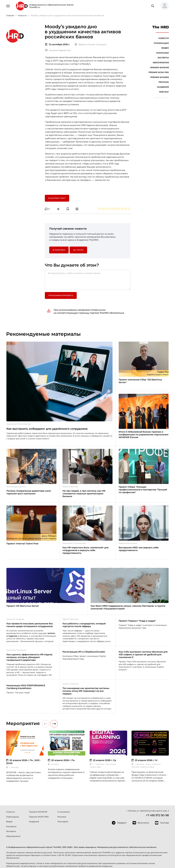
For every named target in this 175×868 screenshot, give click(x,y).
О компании (64, 812)
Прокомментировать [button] (61, 295)
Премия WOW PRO (159, 72)
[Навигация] (8, 6)
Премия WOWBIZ (159, 77)
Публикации (161, 43)
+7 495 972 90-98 (157, 815)
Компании (163, 53)
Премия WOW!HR (159, 68)
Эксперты (163, 58)
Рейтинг (164, 92)
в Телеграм (59, 250)
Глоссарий (63, 822)
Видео (165, 48)
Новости (164, 38)
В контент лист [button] (57, 198)
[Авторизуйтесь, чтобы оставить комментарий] (88, 280)
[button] (164, 6)
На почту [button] (78, 250)
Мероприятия (161, 63)
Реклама (164, 82)
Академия (163, 87)
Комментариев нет (58, 50)
